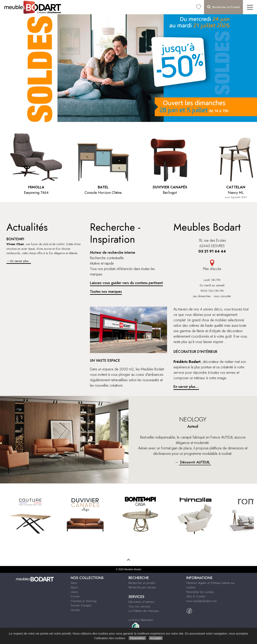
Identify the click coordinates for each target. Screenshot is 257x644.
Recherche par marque (142, 587)
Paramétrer (137, 638)
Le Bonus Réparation (141, 620)
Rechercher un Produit (223, 7)
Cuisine (75, 596)
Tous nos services (139, 606)
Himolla (75, 610)
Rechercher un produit (142, 583)
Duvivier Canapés (81, 605)
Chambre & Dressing (84, 601)
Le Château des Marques (144, 611)
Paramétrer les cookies (200, 592)
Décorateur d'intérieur (141, 602)
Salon (74, 583)
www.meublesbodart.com (202, 601)
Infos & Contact (196, 596)
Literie (74, 592)
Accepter (156, 638)
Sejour (74, 587)
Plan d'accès (212, 266)
